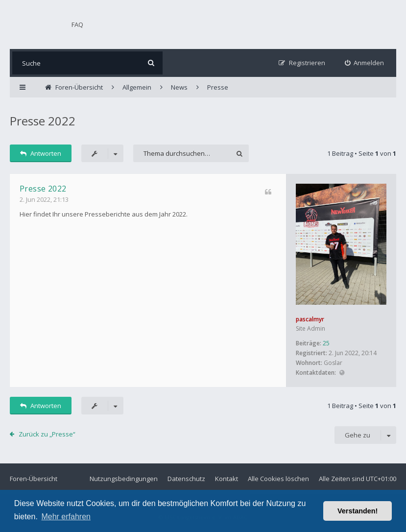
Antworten (41, 153)
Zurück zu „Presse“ (47, 434)
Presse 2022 (43, 121)
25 (326, 343)
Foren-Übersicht (34, 479)
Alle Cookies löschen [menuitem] (278, 479)
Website (342, 373)
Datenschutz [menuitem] (186, 479)
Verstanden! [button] (358, 511)
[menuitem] (365, 63)
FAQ (77, 24)
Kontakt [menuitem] (227, 479)
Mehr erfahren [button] (66, 517)
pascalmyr (310, 319)
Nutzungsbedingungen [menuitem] (124, 479)
